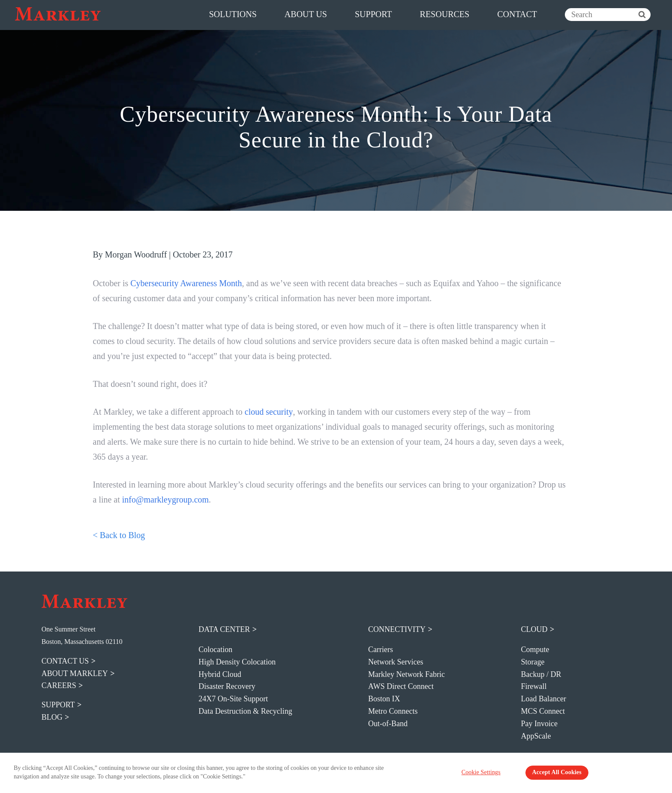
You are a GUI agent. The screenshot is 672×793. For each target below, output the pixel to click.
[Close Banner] (657, 773)
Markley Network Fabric (406, 674)
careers (59, 685)
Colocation (215, 649)
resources (445, 14)
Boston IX (384, 699)
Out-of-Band (388, 724)
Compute (535, 649)
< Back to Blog (119, 535)
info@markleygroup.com (165, 500)
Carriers (381, 649)
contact (517, 14)
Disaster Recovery (227, 686)
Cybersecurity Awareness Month (186, 283)
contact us (65, 661)
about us (306, 14)
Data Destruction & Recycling (245, 711)
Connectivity (397, 629)
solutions (233, 14)
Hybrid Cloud (220, 674)
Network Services (396, 662)
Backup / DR (541, 674)
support (373, 14)
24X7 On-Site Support (233, 699)
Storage (532, 662)
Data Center (224, 629)
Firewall (534, 686)
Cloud (534, 629)
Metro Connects (393, 711)
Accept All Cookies (552, 774)
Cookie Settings (488, 774)
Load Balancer (543, 699)
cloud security (268, 412)
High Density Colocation (237, 662)
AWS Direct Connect (401, 686)
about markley (75, 673)
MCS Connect (543, 711)
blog (52, 717)
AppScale (536, 736)
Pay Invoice (539, 724)
